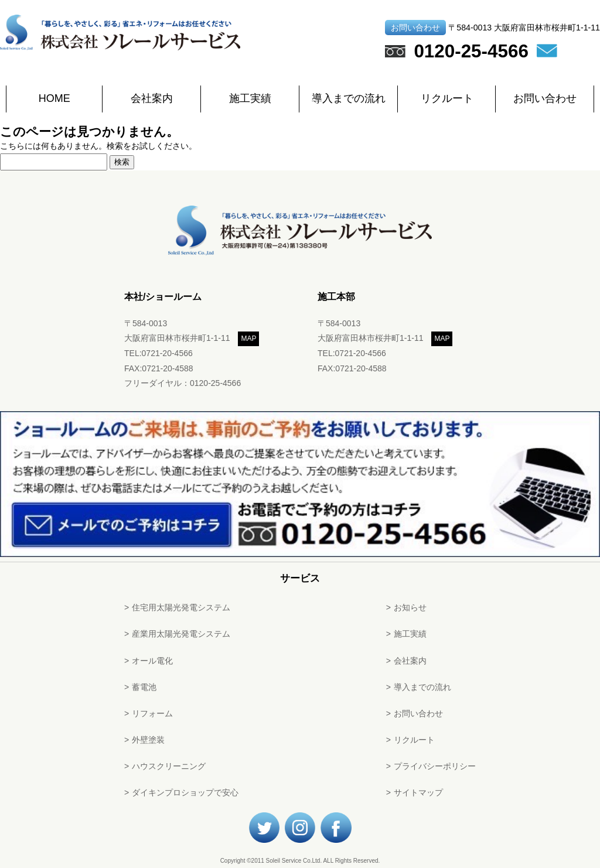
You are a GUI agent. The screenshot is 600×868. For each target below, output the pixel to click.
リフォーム (152, 713)
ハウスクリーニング (169, 766)
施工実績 (250, 98)
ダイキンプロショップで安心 (185, 792)
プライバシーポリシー (435, 766)
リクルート (447, 98)
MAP (248, 339)
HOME (54, 98)
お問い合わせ (545, 98)
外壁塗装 (148, 740)
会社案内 (152, 98)
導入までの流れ (349, 98)
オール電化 (152, 661)
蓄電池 (144, 687)
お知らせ (410, 607)
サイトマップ (418, 792)
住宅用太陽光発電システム (181, 607)
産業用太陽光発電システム (181, 634)
